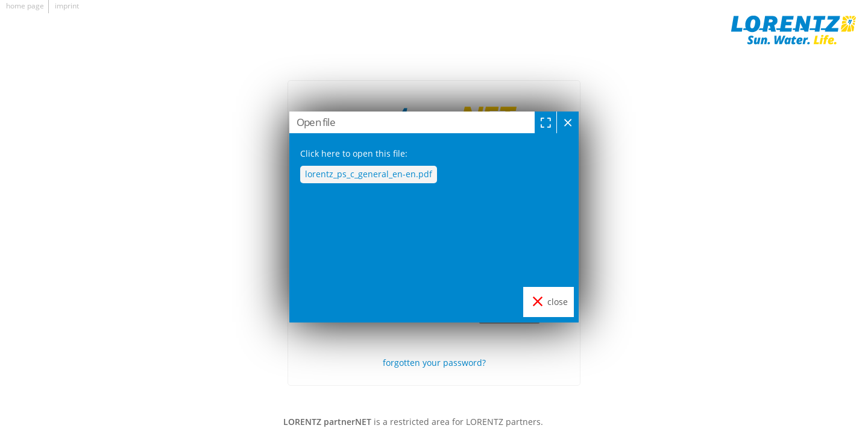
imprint (67, 6)
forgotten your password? (434, 363)
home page (25, 6)
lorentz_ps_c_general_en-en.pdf (369, 174)
